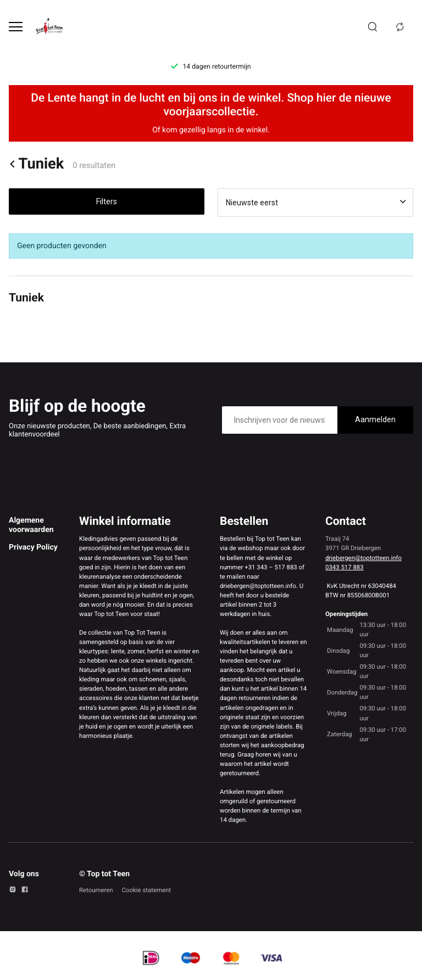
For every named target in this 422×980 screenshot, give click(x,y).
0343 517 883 (345, 567)
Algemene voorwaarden (31, 525)
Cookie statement (146, 890)
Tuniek (36, 164)
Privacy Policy (33, 547)
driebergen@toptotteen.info (363, 558)
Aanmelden (375, 419)
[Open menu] (16, 27)
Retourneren (96, 890)
